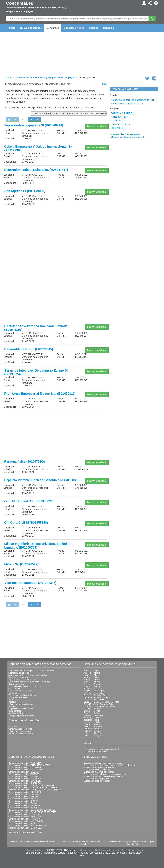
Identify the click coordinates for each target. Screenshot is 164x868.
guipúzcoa (88, 720)
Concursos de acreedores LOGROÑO (25, 792)
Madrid (97, 673)
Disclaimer (86, 850)
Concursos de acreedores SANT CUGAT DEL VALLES (32, 810)
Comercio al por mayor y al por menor (25, 686)
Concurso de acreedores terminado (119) (133, 100)
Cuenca (87, 709)
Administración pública (18, 677)
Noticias (94, 28)
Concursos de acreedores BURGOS (24, 774)
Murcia (97, 682)
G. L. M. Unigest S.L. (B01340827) (29, 501)
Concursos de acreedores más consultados (102, 749)
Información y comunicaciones (21, 704)
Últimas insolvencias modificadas (129, 137)
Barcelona (88, 689)
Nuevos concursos (31, 28)
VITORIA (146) (119, 117)
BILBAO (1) (118, 128)
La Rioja (87, 731)
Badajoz (87, 684)
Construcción (14, 689)
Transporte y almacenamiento (21, 715)
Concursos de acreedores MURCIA (24, 799)
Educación (13, 693)
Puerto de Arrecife (102, 695)
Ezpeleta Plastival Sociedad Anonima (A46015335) (41, 480)
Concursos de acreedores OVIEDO (23, 801)
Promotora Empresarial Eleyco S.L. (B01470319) (40, 394)
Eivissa (87, 711)
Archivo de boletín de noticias (21, 733)
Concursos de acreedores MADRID (24, 794)
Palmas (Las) (100, 691)
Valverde (98, 729)
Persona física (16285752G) (25, 461)
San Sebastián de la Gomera (107, 702)
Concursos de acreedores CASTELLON (25, 776)
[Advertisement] (56, 233)
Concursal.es (20, 3)
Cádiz (86, 695)
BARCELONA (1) (121, 124)
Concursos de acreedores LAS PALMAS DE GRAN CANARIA (35, 790)
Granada (87, 715)
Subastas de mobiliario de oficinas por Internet (103, 776)
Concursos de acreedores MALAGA (24, 797)
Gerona (87, 713)
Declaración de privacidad (109, 850)
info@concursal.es (33, 850)
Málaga (97, 677)
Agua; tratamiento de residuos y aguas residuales (30, 682)
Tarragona (98, 715)
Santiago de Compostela (105, 706)
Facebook (82, 844)
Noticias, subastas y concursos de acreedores (129, 842)
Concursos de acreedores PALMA (23, 803)
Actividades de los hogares (20, 673)
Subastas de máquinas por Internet (99, 772)
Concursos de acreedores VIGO (22, 823)
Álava (86, 671)
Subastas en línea (74, 28)
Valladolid (98, 727)
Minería (12, 706)
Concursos (53, 28)
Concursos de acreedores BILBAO (23, 772)
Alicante (87, 675)
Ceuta (86, 702)
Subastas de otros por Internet (96, 781)
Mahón (97, 675)
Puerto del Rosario (102, 697)
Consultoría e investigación (20, 691)
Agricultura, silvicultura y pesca (22, 680)
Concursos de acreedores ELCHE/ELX (25, 781)
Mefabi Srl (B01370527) (21, 564)
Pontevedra (99, 693)
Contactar (13, 727)
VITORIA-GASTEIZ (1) (124, 113)
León (86, 733)
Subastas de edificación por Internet (99, 767)
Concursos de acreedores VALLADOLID (26, 821)
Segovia (98, 709)
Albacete (87, 673)
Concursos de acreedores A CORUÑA (25, 763)
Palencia (98, 689)
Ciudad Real (89, 704)
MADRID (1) (118, 121)
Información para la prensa (20, 731)
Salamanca (99, 700)
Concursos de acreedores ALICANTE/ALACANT (29, 765)
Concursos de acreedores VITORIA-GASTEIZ (28, 826)
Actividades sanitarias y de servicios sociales (28, 675)
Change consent (135, 850)
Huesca (87, 724)
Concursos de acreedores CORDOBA (25, 779)
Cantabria (88, 697)
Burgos (87, 691)
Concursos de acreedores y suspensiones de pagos (46, 77)
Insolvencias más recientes (126, 134)
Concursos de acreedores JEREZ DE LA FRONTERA (31, 785)
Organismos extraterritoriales (21, 709)
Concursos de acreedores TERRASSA (25, 817)
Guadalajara (89, 718)
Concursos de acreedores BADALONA (25, 767)
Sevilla (97, 711)
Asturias (87, 680)
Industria (12, 702)
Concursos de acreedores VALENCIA (24, 819)
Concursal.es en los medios (20, 729)
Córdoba (87, 706)
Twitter (51, 842)
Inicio (12, 28)
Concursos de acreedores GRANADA (25, 783)
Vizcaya (98, 731)
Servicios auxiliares (17, 713)
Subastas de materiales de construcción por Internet (106, 774)
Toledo (97, 722)
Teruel (97, 720)
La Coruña (88, 729)
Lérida (86, 736)
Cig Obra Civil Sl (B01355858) (26, 523)
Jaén (86, 727)
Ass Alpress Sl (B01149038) (25, 191)
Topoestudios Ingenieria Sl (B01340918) (34, 125)
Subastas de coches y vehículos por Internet (102, 763)
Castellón (88, 700)
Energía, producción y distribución (23, 695)
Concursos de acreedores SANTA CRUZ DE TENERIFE (32, 812)
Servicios (109, 28)
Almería (87, 677)
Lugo (96, 671)
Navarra (98, 684)
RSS (105, 84)
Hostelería (13, 700)
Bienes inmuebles (16, 684)
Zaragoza (98, 736)
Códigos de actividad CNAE (95, 751)
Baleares (87, 686)
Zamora (97, 733)
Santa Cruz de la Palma (104, 704)
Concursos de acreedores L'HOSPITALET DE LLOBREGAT (34, 788)
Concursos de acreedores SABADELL (25, 808)
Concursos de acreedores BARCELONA (26, 770)
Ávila (86, 682)
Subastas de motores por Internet (98, 779)
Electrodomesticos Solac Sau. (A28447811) (36, 170)
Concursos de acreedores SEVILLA (24, 814)
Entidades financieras (18, 697)
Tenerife (98, 718)
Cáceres (87, 693)
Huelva (87, 722)
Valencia (98, 724)
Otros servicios (15, 711)
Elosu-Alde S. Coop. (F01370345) (29, 349)
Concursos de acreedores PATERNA (24, 806)
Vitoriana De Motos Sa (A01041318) (30, 583)
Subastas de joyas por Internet (97, 770)
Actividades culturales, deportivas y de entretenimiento (32, 671)
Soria (96, 713)
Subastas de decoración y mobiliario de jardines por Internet (109, 765)
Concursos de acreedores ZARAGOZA (25, 828)
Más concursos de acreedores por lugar (25, 832)
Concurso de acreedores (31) (127, 103)
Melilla (97, 680)
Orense (97, 686)
